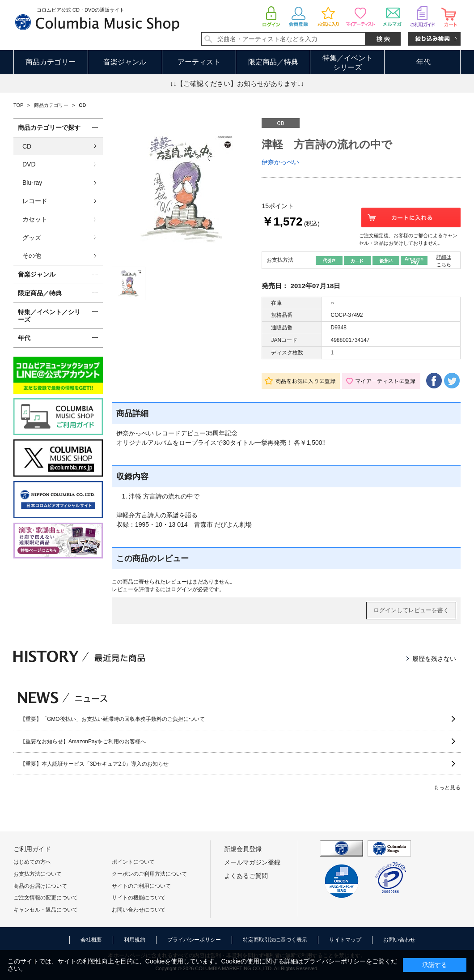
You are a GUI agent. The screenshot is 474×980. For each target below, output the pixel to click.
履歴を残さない (434, 659)
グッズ (32, 238)
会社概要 (91, 940)
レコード (35, 201)
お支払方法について (38, 874)
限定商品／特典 (273, 62)
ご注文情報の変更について (46, 898)
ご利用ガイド (32, 849)
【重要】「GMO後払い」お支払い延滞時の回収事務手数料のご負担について (112, 719)
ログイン (182, 589)
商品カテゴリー (51, 62)
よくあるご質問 (246, 876)
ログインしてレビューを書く (411, 610)
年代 (423, 62)
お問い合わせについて (139, 910)
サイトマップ (345, 940)
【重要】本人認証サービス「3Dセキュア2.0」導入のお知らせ (94, 764)
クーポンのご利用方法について (149, 874)
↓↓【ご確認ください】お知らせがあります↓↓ (237, 83)
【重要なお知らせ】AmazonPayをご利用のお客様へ (83, 741)
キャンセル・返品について (46, 910)
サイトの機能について (139, 898)
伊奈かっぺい (280, 162)
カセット (35, 219)
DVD (29, 164)
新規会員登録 (243, 849)
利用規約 (135, 940)
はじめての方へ (32, 862)
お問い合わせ (399, 940)
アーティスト (199, 62)
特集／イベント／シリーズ (49, 316)
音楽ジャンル (125, 62)
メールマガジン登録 (252, 862)
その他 (32, 256)
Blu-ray (32, 183)
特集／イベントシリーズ (347, 63)
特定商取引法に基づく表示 (275, 940)
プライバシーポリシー (194, 940)
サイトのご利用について (141, 886)
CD (27, 146)
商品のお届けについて (40, 886)
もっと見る (447, 788)
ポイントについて (133, 862)
